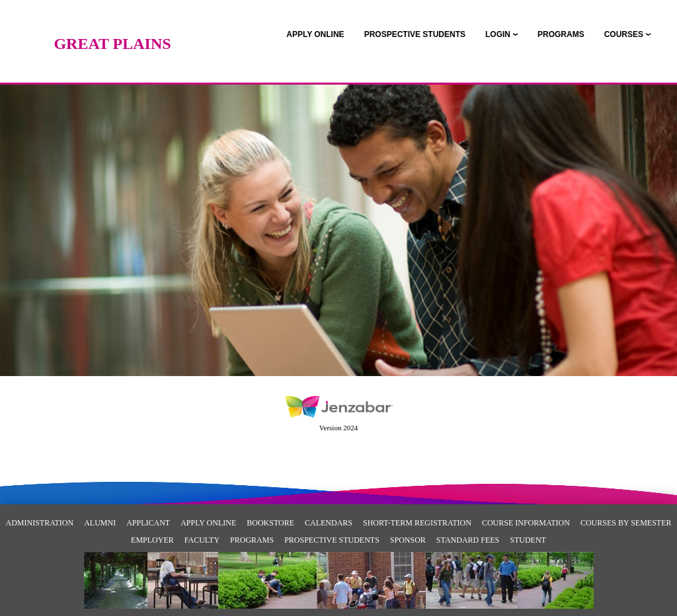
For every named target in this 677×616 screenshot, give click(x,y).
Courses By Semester (626, 523)
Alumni (100, 523)
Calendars (329, 523)
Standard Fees (468, 540)
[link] (315, 34)
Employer (152, 540)
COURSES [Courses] (624, 34)
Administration (40, 523)
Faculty (202, 540)
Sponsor (408, 540)
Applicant (148, 523)
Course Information (526, 523)
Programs (252, 540)
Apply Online (208, 523)
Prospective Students (332, 540)
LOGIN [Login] (498, 34)
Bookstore (270, 523)
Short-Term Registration (417, 523)
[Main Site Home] (112, 23)
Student (528, 540)
